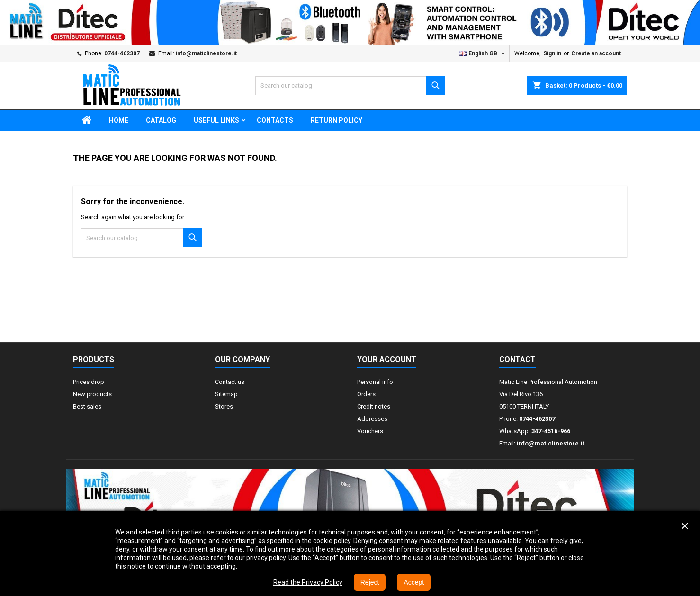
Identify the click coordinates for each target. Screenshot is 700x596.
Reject (370, 582)
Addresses (372, 419)
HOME (119, 120)
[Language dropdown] (483, 53)
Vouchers (370, 431)
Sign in (552, 53)
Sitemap (226, 394)
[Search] (350, 86)
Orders (366, 394)
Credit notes (374, 406)
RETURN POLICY (337, 120)
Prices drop (89, 382)
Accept (414, 582)
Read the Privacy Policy (308, 582)
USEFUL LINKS (216, 120)
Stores (224, 406)
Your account (387, 360)
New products (92, 394)
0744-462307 (122, 53)
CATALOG (161, 120)
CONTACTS (275, 120)
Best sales (87, 406)
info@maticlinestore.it (206, 53)
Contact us (230, 382)
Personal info (375, 382)
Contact (517, 360)
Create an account (596, 53)
